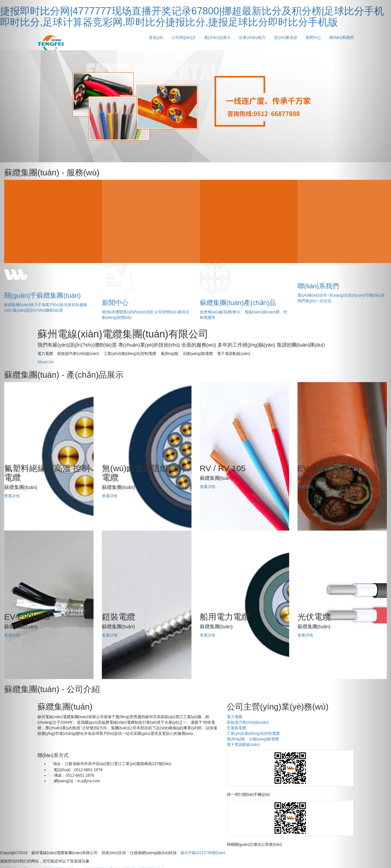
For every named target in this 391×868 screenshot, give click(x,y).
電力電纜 (234, 717)
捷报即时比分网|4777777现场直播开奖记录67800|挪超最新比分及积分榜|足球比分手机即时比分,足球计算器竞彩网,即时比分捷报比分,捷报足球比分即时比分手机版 (192, 17)
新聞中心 (313, 37)
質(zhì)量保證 (286, 37)
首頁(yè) (156, 37)
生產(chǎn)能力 (252, 37)
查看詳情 (12, 496)
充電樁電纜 (236, 728)
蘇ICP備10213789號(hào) (203, 853)
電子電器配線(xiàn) (243, 745)
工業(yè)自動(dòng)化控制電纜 (253, 733)
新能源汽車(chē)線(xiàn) (248, 722)
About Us (46, 362)
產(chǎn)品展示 (218, 37)
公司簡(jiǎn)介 (184, 37)
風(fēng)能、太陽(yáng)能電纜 (253, 739)
